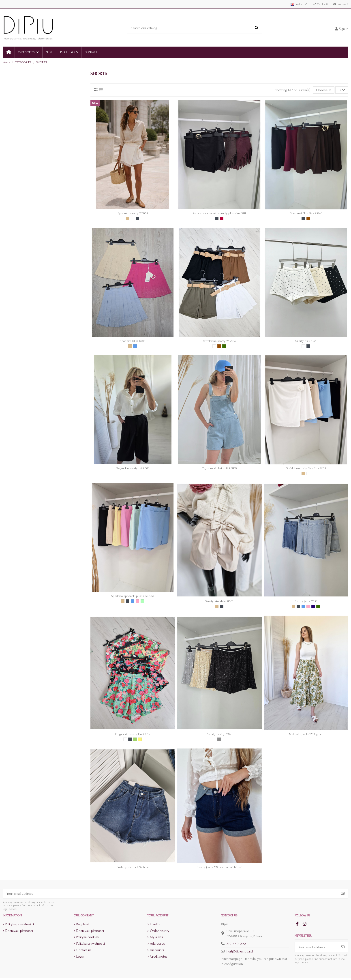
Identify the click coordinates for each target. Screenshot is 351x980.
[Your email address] (170, 894)
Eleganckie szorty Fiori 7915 (133, 734)
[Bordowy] (222, 219)
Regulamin (83, 924)
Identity (155, 924)
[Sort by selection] (324, 90)
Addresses (157, 944)
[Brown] (308, 219)
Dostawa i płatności (19, 931)
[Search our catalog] (257, 28)
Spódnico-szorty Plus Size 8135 (306, 468)
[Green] (135, 739)
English (299, 4)
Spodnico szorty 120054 (133, 213)
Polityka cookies (88, 937)
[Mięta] (142, 601)
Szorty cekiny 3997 (219, 734)
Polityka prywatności (20, 924)
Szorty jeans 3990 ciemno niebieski (219, 867)
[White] (133, 219)
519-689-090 (236, 944)
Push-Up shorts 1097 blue (133, 867)
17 (342, 90)
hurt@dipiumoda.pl (240, 951)
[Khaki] (224, 346)
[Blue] (135, 346)
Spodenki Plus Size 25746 (306, 213)
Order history (160, 931)
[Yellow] (140, 739)
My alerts (156, 937)
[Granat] (313, 607)
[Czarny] (137, 219)
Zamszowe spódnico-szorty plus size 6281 (219, 213)
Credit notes (159, 956)
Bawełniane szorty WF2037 (219, 341)
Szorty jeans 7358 (306, 601)
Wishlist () (320, 4)
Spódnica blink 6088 (133, 341)
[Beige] (128, 219)
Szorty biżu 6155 (306, 341)
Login (80, 956)
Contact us (84, 950)
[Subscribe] (343, 894)
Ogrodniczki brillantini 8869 (219, 468)
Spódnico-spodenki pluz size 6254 (133, 596)
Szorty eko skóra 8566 (219, 601)
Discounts (157, 950)
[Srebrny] (219, 739)
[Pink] (137, 601)
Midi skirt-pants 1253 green (306, 734)
